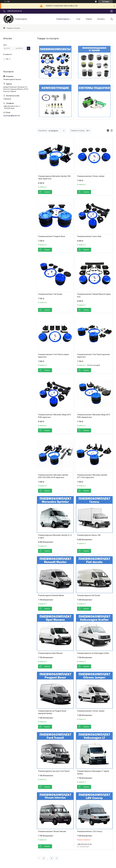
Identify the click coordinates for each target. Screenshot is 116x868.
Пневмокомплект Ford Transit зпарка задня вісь (53, 356)
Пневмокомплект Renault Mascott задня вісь (94, 295)
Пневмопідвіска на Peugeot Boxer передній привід (52, 712)
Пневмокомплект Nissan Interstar (52, 831)
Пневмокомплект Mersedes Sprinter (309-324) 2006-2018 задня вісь (53, 476)
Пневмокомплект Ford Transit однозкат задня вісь (93, 356)
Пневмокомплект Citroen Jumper (91, 176)
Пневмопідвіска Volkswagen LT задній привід (93, 772)
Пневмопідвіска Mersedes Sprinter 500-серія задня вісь (55, 177)
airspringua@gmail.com (12, 116)
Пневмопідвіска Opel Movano (50, 653)
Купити (47, 192)
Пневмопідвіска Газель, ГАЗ (89, 535)
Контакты (101, 19)
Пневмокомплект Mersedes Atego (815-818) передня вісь (94, 416)
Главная (89, 19)
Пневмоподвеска (63, 19)
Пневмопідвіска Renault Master (51, 595)
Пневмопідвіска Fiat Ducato (89, 595)
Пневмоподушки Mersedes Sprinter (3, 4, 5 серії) (55, 536)
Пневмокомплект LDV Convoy (90, 831)
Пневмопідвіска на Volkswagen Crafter (93, 653)
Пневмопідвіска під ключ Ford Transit (54, 771)
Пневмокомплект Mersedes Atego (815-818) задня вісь (55, 416)
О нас (78, 19)
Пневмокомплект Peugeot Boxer (52, 236)
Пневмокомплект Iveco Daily (89, 236)
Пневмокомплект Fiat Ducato (50, 294)
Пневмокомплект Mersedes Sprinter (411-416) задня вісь (92, 476)
